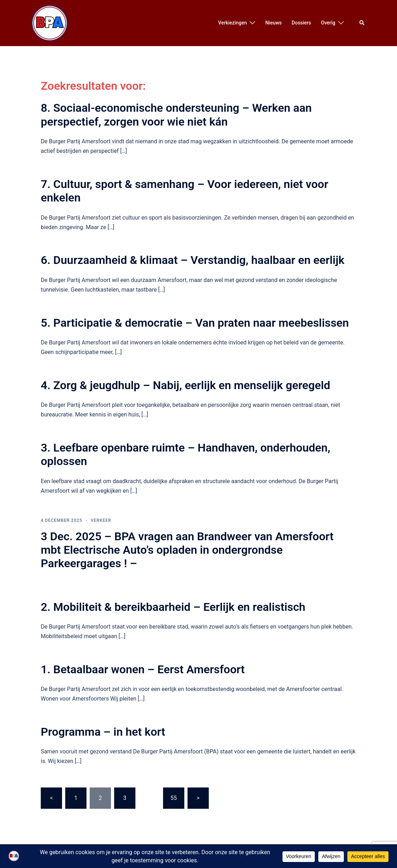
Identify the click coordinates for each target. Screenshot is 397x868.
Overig (328, 23)
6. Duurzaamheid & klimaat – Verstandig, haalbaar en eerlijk (193, 260)
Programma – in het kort (103, 732)
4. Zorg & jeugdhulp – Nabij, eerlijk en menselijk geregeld (186, 385)
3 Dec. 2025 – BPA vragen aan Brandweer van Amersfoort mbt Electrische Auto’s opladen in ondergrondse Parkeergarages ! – (187, 550)
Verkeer (101, 520)
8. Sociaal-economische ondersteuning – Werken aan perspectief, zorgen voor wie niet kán (176, 115)
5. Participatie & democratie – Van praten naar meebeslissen (195, 323)
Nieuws (273, 23)
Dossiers (301, 23)
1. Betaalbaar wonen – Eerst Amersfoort (143, 669)
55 (174, 798)
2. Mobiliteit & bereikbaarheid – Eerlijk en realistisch (173, 607)
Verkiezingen (232, 23)
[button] (362, 23)
